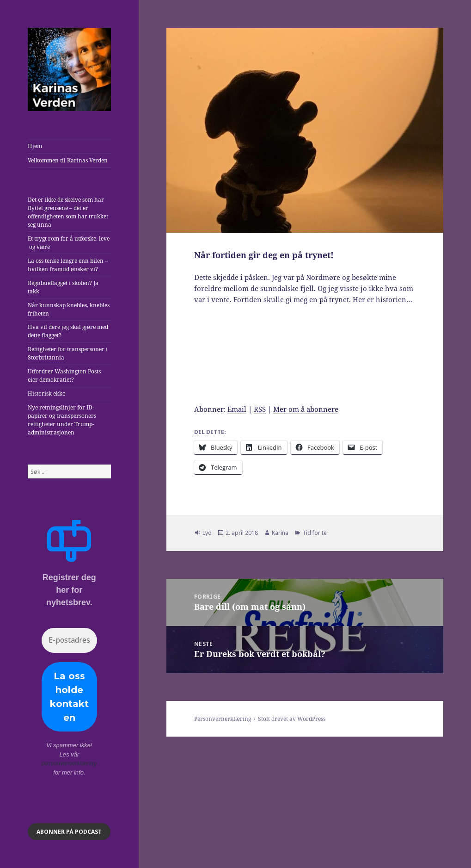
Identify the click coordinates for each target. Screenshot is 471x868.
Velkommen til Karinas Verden (68, 160)
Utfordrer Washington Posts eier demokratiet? (64, 375)
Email (237, 409)
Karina (280, 533)
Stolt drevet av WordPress (292, 719)
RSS (260, 409)
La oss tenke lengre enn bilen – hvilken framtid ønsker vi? (68, 265)
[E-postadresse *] (69, 640)
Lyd (207, 533)
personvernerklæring (69, 763)
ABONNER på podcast (69, 832)
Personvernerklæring (223, 719)
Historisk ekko (47, 394)
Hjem (35, 146)
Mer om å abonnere (306, 409)
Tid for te (315, 533)
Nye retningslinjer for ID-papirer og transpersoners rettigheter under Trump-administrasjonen (62, 420)
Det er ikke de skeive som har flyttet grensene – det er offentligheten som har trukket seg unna (68, 212)
